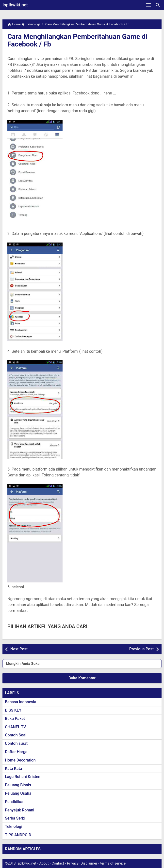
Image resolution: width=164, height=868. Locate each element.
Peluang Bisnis (18, 785)
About (44, 863)
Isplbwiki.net (15, 5)
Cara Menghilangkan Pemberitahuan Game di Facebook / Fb (77, 40)
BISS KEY (13, 710)
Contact (58, 863)
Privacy (73, 863)
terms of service (113, 863)
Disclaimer (89, 863)
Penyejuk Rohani (20, 810)
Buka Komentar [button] (82, 678)
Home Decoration (20, 760)
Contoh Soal (16, 735)
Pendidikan (15, 802)
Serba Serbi (15, 818)
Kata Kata (13, 769)
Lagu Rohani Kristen (23, 777)
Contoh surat (16, 743)
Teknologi (14, 827)
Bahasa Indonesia (21, 702)
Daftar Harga (16, 752)
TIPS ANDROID (18, 835)
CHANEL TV (15, 727)
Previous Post (141, 649)
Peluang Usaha (18, 793)
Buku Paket (15, 719)
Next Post (19, 649)
